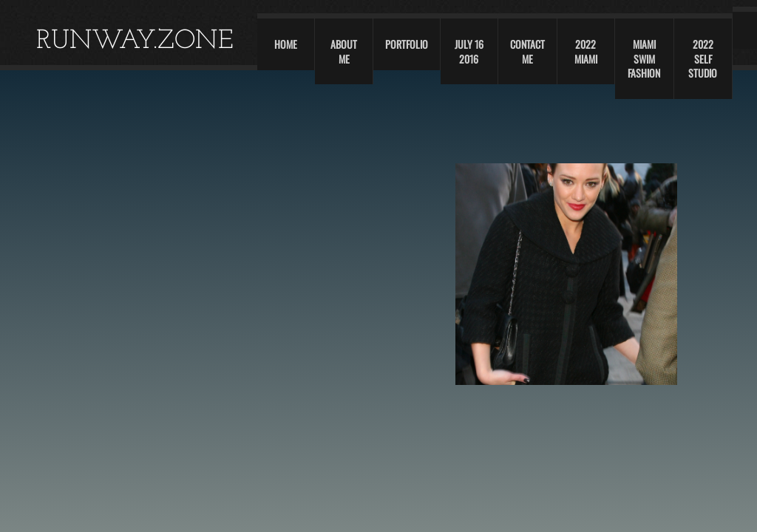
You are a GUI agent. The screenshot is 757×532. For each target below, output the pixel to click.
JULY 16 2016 (469, 51)
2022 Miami (586, 51)
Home (286, 44)
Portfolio (407, 44)
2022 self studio (703, 58)
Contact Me (527, 51)
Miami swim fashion (644, 58)
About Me (344, 51)
